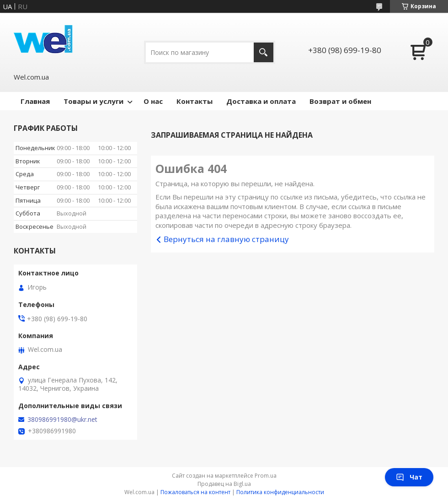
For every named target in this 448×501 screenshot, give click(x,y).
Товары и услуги (93, 101)
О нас (153, 101)
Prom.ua (266, 476)
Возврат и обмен (340, 101)
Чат (409, 477)
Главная (35, 101)
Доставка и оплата (261, 101)
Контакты (195, 101)
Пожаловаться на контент (195, 492)
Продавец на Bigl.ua (224, 484)
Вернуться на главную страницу (226, 239)
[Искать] (264, 52)
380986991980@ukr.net (62, 420)
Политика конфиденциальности (280, 492)
